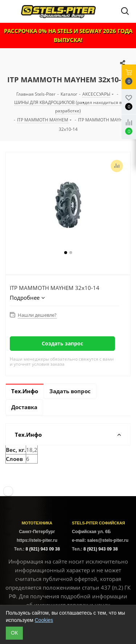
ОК (14, 633)
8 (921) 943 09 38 (43, 549)
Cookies (44, 620)
